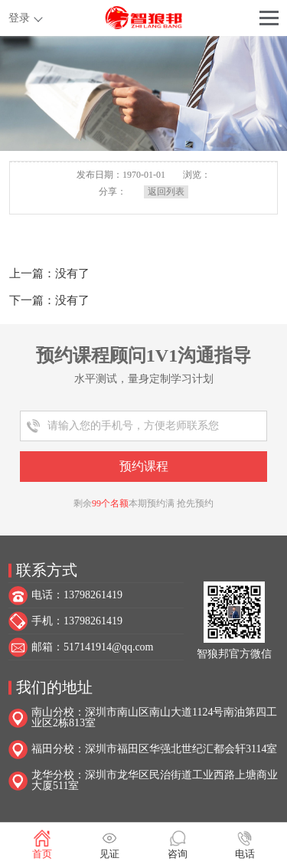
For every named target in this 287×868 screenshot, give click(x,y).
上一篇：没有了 (49, 274)
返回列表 (166, 192)
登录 (19, 18)
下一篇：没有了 (49, 300)
